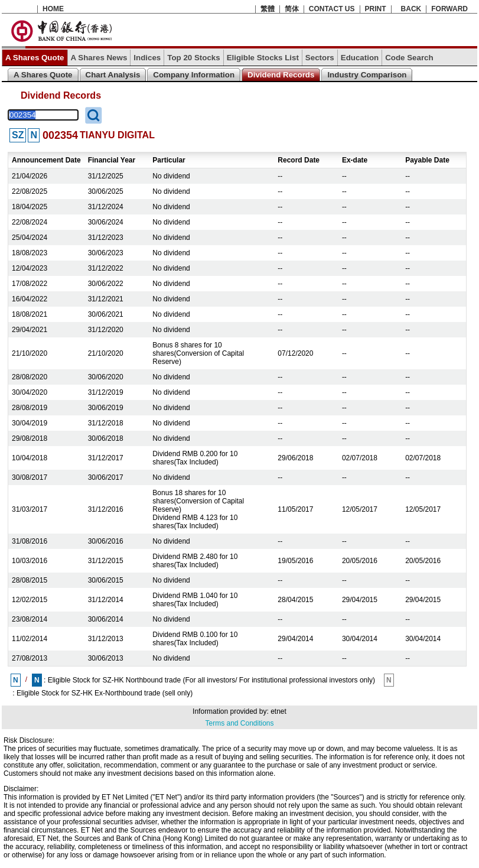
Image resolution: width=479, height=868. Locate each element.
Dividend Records (281, 75)
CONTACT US (332, 9)
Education (360, 58)
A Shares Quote (35, 58)
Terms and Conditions (239, 723)
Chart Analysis (113, 75)
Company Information (194, 75)
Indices (147, 58)
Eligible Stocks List (263, 58)
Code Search (409, 58)
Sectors (320, 58)
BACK (411, 9)
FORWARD (449, 9)
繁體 (268, 9)
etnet (278, 711)
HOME (53, 9)
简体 (292, 9)
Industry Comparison (367, 75)
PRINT (376, 9)
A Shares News (99, 58)
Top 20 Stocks (193, 58)
